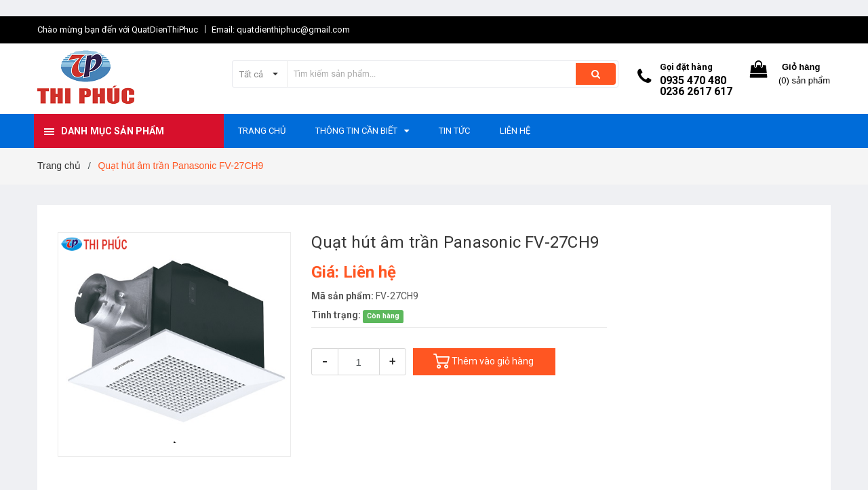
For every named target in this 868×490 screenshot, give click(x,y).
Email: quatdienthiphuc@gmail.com (281, 30)
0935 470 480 (693, 80)
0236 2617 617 (696, 91)
